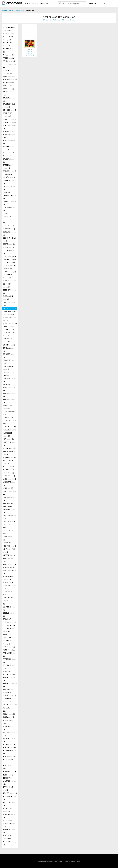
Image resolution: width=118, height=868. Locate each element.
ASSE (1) (9, 76)
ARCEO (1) (9, 58)
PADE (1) (10, 622)
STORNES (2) (9, 740)
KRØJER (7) (9, 467)
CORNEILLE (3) (7, 215)
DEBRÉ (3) (9, 244)
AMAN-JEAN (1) (7, 44)
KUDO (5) (9, 470)
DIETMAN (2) (9, 262)
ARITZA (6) (9, 66)
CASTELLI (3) (9, 188)
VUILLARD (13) (10, 825)
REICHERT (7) (9, 679)
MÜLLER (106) (8, 560)
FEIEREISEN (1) (9, 319)
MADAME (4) (7, 506)
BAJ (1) (8, 86)
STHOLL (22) (10, 734)
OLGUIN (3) (9, 602)
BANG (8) (8, 89)
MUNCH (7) (9, 564)
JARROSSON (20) (8, 434)
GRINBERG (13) (10, 362)
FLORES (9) (9, 327)
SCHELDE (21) (9, 709)
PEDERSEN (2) (9, 625)
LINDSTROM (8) (10, 493)
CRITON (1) (9, 226)
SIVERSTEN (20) (8, 722)
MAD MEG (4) (8, 503)
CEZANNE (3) (9, 192)
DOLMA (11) (9, 272)
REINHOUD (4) (10, 685)
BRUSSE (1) (9, 153)
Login (105, 3)
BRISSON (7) (9, 148)
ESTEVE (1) (10, 308)
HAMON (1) (9, 372)
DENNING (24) (9, 259)
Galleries (35, 3)
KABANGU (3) (9, 448)
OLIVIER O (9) (9, 608)
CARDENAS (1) (7, 166)
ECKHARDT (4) (7, 285)
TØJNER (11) (10, 793)
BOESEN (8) (9, 131)
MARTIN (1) (9, 522)
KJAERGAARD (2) (10, 453)
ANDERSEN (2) (10, 50)
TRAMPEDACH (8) (8, 788)
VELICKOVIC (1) (8, 810)
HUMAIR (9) (9, 427)
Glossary (74, 861)
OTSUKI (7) (7, 619)
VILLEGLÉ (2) (9, 816)
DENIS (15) (9, 256)
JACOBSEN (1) (10, 430)
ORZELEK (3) (9, 614)
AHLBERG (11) (9, 34)
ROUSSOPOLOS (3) (9, 700)
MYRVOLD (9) (9, 567)
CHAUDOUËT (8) (10, 197)
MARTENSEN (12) (10, 517)
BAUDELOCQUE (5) (9, 105)
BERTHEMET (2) (8, 115)
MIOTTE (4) (9, 555)
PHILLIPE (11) (8, 642)
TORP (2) (8, 775)
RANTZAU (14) (9, 667)
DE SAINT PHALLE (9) (10, 239)
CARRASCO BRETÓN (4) (9, 176)
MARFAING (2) (9, 511)
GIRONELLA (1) (7, 340)
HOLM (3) (8, 418)
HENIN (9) (9, 395)
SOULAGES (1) (9, 728)
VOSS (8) (7, 820)
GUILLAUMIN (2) (8, 368)
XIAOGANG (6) (9, 843)
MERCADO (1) (10, 538)
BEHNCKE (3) (10, 110)
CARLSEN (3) (10, 171)
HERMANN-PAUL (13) (9, 413)
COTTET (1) (9, 221)
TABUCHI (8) (9, 747)
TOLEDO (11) (9, 767)
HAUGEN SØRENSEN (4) (9, 387)
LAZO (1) (9, 479)
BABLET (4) (10, 79)
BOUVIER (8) (9, 142)
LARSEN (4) (9, 476)
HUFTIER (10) (9, 422)
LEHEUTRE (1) (10, 484)
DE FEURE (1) (9, 233)
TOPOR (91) (10, 772)
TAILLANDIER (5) (10, 752)
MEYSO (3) (7, 543)
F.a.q (79, 861)
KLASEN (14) (9, 457)
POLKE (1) (9, 647)
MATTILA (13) (8, 532)
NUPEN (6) (8, 582)
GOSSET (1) (9, 345)
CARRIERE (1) (9, 182)
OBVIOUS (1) (8, 598)
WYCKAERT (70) (7, 837)
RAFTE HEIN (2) (9, 661)
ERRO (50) (9, 304)
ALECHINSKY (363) (8, 38)
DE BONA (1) (9, 229)
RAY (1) (7, 671)
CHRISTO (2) (10, 203)
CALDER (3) (9, 160)
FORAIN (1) (9, 330)
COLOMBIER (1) (10, 209)
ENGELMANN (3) (8, 298)
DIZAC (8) (9, 265)
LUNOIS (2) (9, 499)
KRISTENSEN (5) (8, 462)
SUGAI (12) (9, 744)
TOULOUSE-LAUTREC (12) (9, 781)
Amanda (29, 52)
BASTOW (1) (9, 99)
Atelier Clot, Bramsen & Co (13, 10)
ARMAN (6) (8, 72)
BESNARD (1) (10, 119)
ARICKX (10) (9, 61)
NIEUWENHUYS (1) (9, 578)
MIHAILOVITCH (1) (9, 550)
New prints (45, 3)
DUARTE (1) (10, 281)
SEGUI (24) (9, 714)
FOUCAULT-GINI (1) (9, 334)
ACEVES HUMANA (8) (10, 29)
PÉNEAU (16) (8, 636)
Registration (94, 3)
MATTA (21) (8, 526)
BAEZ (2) (8, 83)
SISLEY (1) (9, 717)
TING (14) (9, 757)
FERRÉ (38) (10, 323)
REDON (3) (9, 674)
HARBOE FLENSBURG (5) (10, 378)
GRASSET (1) (9, 356)
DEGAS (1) (9, 247)
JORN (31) (9, 439)
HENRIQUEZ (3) (7, 407)
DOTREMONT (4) (8, 276)
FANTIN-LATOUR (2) (9, 313)
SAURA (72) (10, 705)
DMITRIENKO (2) (9, 269)
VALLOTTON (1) (9, 798)
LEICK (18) (8, 488)
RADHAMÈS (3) (9, 654)
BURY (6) (7, 156)
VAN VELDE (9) (9, 804)
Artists (27, 3)
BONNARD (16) (9, 136)
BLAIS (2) (9, 127)
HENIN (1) (9, 401)
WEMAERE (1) (9, 831)
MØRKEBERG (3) (9, 572)
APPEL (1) (8, 55)
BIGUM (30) (9, 122)
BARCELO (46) (9, 93)
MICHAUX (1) (10, 546)
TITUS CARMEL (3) (9, 761)
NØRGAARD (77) (9, 587)
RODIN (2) (9, 696)
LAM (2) (8, 473)
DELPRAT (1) (9, 252)
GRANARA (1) (9, 349)
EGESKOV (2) (9, 292)
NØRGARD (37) (8, 593)
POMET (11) (9, 650)
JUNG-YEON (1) (9, 444)
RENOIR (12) (8, 691)
